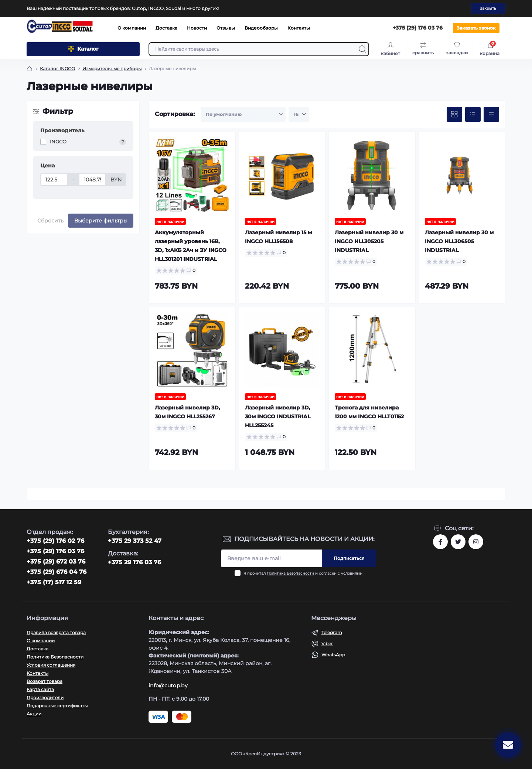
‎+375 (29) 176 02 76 (55, 541)
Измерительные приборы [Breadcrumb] (112, 69)
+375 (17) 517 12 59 (54, 582)
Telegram (332, 632)
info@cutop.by (168, 685)
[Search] (362, 49)
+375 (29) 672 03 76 (56, 562)
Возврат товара (45, 681)
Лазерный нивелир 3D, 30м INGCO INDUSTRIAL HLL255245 (278, 416)
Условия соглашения (51, 665)
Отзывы (226, 28)
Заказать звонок (476, 28)
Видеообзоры (261, 28)
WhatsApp (333, 655)
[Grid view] (454, 115)
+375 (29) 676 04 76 (57, 572)
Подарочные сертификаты (57, 706)
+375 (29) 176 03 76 (55, 551)
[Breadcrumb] (30, 69)
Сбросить (50, 221)
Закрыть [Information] (488, 8)
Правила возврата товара (56, 632)
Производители (45, 697)
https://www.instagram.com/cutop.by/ (476, 542)
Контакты (299, 28)
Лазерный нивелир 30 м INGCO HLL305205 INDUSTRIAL (369, 241)
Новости (197, 28)
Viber (327, 644)
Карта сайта (40, 689)
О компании (132, 28)
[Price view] (491, 115)
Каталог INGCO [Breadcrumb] (57, 69)
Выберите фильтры (101, 221)
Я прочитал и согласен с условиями (303, 573)
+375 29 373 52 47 (135, 541)
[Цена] (54, 180)
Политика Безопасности (290, 573)
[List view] (473, 115)
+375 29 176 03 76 (134, 562)
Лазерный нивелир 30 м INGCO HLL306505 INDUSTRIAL (459, 241)
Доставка (166, 28)
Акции (34, 714)
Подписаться (349, 558)
